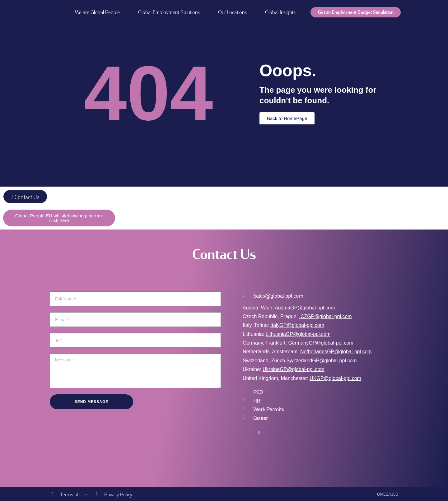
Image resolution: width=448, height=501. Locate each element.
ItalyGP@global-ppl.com (297, 325)
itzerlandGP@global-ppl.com (322, 361)
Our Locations (232, 12)
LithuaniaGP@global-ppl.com (298, 334)
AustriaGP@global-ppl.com (305, 308)
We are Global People (97, 12)
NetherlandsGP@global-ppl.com (336, 352)
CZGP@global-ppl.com (326, 316)
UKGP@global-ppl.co (333, 378)
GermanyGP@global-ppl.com (321, 343)
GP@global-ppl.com (302, 369)
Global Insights (280, 12)
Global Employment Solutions (169, 12)
